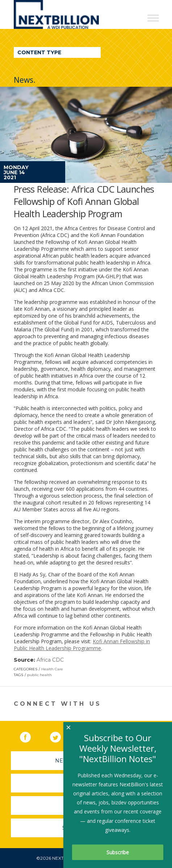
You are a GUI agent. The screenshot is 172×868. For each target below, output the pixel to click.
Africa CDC (50, 660)
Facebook (30, 736)
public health (39, 675)
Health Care (52, 669)
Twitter (60, 736)
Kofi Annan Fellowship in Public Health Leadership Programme (82, 645)
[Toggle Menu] (153, 18)
